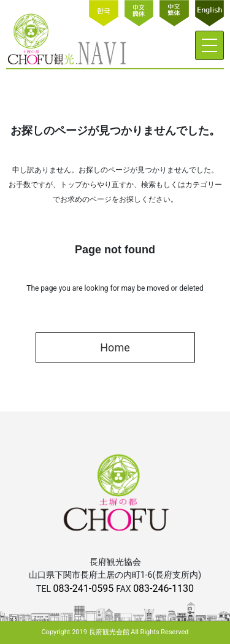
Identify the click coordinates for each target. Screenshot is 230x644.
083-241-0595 (84, 588)
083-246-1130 (163, 588)
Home (115, 347)
